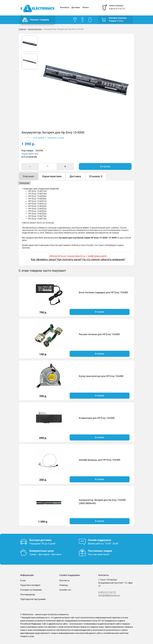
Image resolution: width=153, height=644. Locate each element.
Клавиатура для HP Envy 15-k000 (97, 418)
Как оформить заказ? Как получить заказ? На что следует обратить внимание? (78, 259)
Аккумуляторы (35, 29)
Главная (22, 29)
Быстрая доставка (40, 540)
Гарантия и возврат (30, 585)
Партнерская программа (33, 599)
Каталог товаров (36, 20)
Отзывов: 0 (96, 176)
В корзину (105, 166)
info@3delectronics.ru (109, 595)
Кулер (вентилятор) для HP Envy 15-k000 (101, 376)
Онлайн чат (65, 590)
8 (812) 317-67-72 (107, 592)
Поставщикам (28, 594)
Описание (28, 176)
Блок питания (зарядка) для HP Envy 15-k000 (103, 292)
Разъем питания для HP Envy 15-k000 (99, 334)
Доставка (76, 7)
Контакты (65, 7)
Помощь (64, 585)
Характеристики (30, 154)
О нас (23, 580)
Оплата (85, 7)
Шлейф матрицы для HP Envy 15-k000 (99, 460)
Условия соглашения (31, 590)
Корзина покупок (118, 18)
